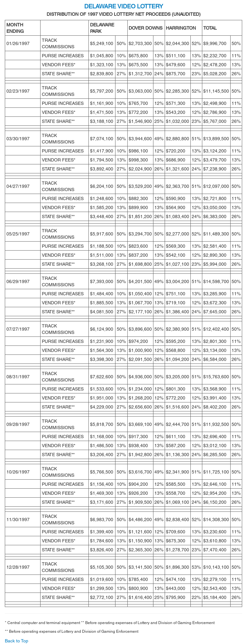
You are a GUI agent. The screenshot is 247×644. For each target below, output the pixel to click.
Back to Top (17, 641)
